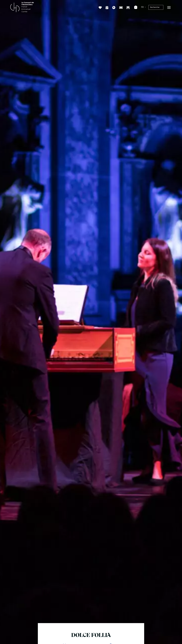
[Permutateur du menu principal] (169, 7)
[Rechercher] (163, 7)
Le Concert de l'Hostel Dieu (33, 6)
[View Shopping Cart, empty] (137, 7)
